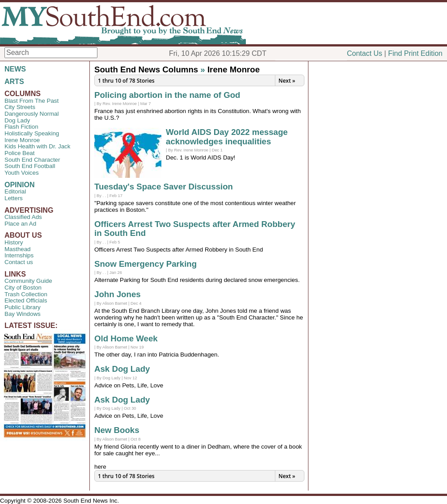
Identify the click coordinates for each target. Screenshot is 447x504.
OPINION (20, 185)
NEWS (15, 69)
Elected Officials (26, 300)
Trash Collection (26, 294)
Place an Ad (20, 224)
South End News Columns (146, 69)
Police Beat (19, 153)
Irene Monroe (22, 140)
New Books (117, 430)
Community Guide (28, 281)
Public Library (23, 307)
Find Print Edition (415, 53)
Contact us (19, 262)
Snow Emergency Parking (145, 264)
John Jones (118, 294)
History (14, 242)
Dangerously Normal (32, 114)
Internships (19, 255)
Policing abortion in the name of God (167, 95)
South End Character (32, 160)
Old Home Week (126, 338)
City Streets (20, 107)
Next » (287, 81)
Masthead (18, 249)
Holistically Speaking (32, 133)
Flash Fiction (21, 127)
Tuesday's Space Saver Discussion (164, 187)
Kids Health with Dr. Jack (37, 146)
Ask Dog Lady (122, 369)
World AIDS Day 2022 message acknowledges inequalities (227, 137)
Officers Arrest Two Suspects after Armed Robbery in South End (195, 229)
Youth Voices (22, 173)
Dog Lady (17, 120)
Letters (14, 198)
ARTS (14, 82)
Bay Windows (23, 314)
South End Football (30, 166)
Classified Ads (23, 217)
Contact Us (365, 53)
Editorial (15, 191)
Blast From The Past (32, 101)
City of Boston (23, 288)
